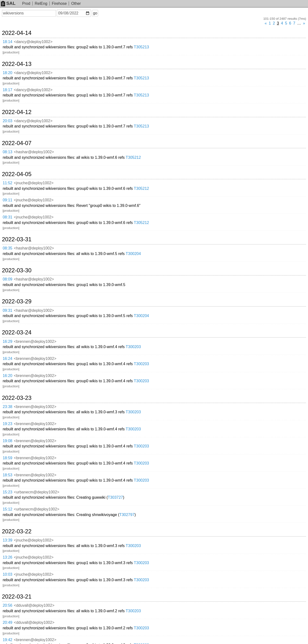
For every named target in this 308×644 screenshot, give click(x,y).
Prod (26, 3)
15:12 (7, 509)
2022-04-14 (17, 33)
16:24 (7, 359)
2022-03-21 (17, 597)
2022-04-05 (17, 174)
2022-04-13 (17, 64)
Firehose (59, 3)
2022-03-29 (17, 301)
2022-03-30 (17, 270)
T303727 (115, 497)
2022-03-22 (17, 531)
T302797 (127, 515)
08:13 (7, 152)
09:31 (7, 310)
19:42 (7, 640)
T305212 (133, 157)
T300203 (133, 347)
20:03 (7, 121)
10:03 (7, 574)
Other (76, 3)
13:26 (7, 557)
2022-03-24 (17, 332)
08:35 (7, 248)
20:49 (7, 622)
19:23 (7, 424)
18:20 (7, 73)
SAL (8, 3)
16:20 (7, 376)
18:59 (7, 458)
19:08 (7, 441)
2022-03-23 (17, 398)
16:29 (7, 341)
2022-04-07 (17, 143)
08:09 (7, 279)
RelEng (41, 3)
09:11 (7, 200)
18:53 (7, 475)
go (95, 13)
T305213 (141, 47)
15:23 (7, 492)
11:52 (7, 183)
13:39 (7, 540)
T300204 (133, 254)
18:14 (7, 42)
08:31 (7, 217)
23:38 (7, 407)
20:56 (7, 605)
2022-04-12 (17, 112)
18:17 (7, 90)
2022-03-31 (17, 239)
